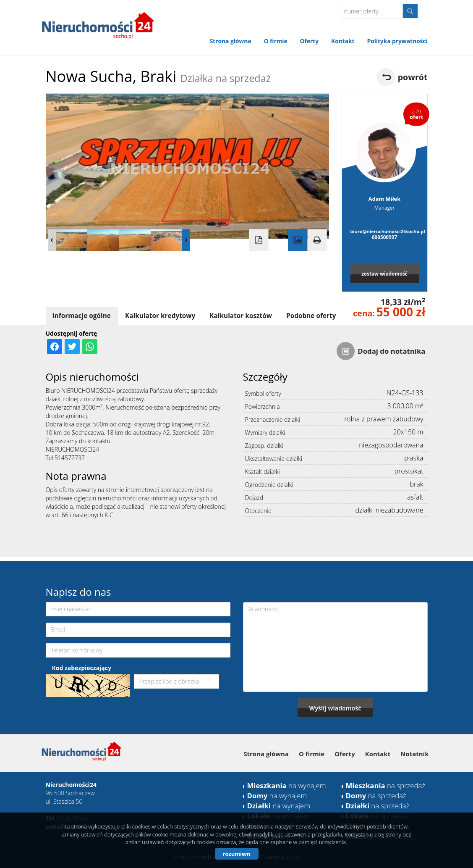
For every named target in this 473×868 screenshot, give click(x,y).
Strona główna (231, 41)
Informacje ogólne (82, 316)
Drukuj (317, 240)
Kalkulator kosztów (241, 316)
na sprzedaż (386, 785)
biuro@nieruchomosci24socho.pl (385, 231)
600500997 (384, 237)
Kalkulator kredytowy (160, 316)
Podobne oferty (311, 316)
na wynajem (287, 785)
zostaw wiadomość (384, 274)
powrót (413, 77)
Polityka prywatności (397, 41)
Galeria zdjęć (298, 240)
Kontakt (343, 41)
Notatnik (414, 754)
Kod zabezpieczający (82, 668)
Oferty (309, 41)
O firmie (276, 41)
